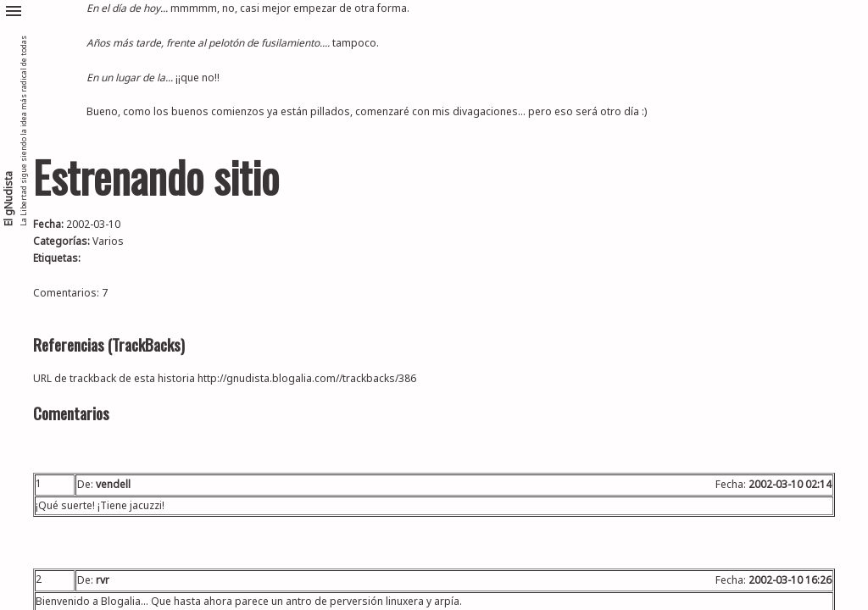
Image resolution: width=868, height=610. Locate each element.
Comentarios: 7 (70, 293)
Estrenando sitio (156, 177)
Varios (108, 241)
